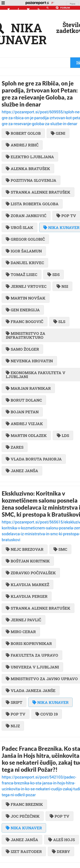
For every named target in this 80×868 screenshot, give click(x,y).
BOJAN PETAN (22, 412)
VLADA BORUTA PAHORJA (34, 459)
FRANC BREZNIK (24, 804)
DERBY (61, 851)
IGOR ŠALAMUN (24, 251)
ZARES (15, 447)
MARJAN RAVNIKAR (28, 388)
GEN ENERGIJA (23, 310)
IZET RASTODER (24, 851)
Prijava (73, 4)
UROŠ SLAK (20, 227)
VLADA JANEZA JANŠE (31, 690)
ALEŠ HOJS (62, 840)
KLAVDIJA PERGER (27, 596)
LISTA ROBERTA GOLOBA (32, 204)
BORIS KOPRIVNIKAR (29, 643)
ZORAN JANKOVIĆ (26, 216)
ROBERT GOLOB (23, 133)
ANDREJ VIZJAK (24, 424)
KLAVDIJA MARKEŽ (27, 585)
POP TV (16, 714)
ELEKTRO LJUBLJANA (30, 157)
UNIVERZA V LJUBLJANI (32, 667)
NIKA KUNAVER (50, 702)
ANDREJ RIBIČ (22, 145)
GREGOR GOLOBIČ (25, 239)
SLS (59, 321)
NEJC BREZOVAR (25, 549)
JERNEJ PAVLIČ (23, 620)
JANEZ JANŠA (22, 471)
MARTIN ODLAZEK (26, 435)
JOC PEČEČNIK (23, 816)
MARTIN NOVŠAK (26, 298)
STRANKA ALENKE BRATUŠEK (38, 192)
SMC (60, 549)
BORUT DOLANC (24, 400)
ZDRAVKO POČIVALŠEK (31, 573)
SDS (53, 274)
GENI (58, 133)
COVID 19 (47, 714)
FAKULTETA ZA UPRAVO (32, 655)
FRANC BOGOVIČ (25, 321)
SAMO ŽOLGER (22, 349)
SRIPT (14, 702)
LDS (63, 435)
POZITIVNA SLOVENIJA (31, 180)
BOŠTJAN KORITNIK (28, 561)
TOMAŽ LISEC (22, 274)
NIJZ (13, 726)
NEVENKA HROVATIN (29, 361)
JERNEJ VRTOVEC (26, 286)
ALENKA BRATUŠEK (28, 169)
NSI (62, 286)
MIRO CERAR (21, 632)
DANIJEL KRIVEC (25, 263)
